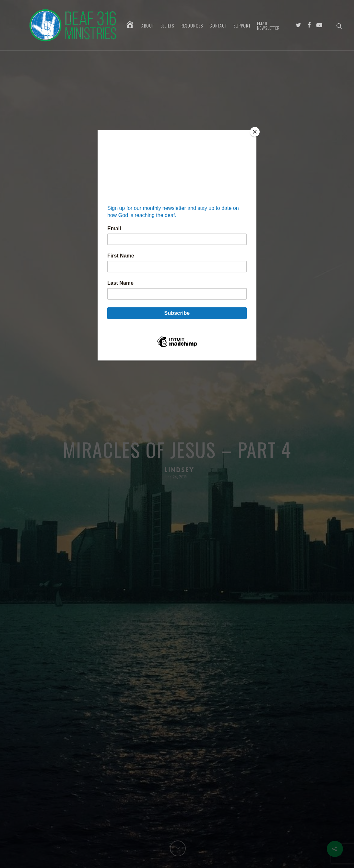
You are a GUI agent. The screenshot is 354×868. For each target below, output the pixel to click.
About (148, 26)
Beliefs (167, 26)
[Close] (255, 132)
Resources (192, 26)
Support (242, 26)
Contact (218, 26)
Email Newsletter (268, 26)
